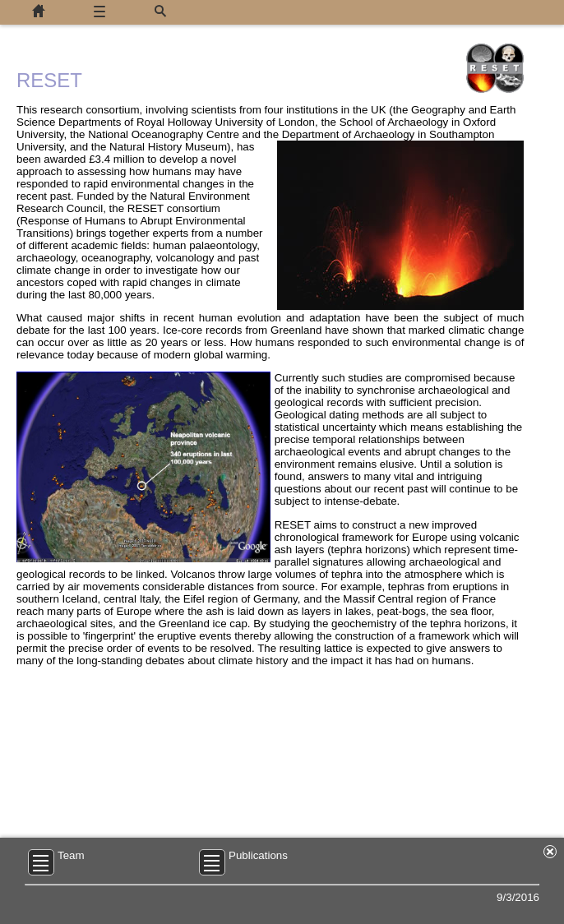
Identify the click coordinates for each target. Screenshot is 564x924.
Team (71, 855)
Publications (258, 855)
